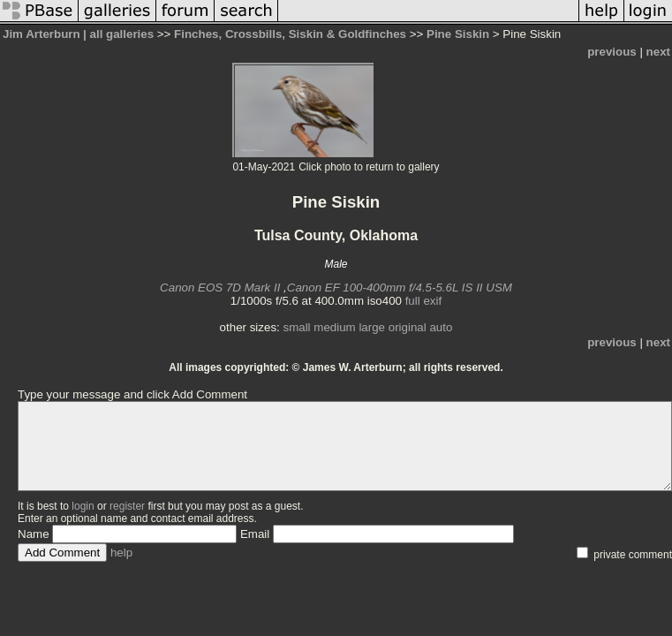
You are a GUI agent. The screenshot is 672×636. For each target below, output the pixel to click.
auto (441, 327)
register (127, 506)
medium (334, 327)
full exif (423, 301)
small (296, 327)
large (372, 327)
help (121, 553)
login (83, 506)
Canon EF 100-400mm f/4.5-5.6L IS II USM (400, 288)
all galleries (122, 34)
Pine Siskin (458, 34)
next (658, 52)
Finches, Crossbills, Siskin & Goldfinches (290, 34)
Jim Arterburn (42, 34)
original (408, 327)
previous (612, 52)
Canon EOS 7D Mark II (220, 288)
